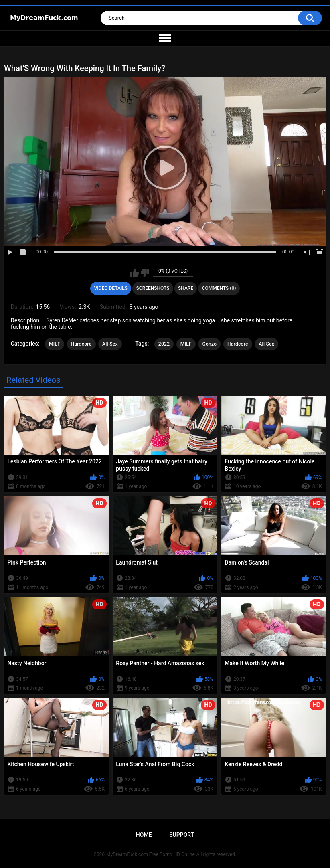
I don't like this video (145, 273)
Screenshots (153, 288)
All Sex (110, 344)
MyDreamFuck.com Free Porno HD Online (151, 854)
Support (182, 835)
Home (144, 835)
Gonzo (209, 344)
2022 (164, 344)
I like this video (135, 273)
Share (186, 288)
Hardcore (81, 344)
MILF (55, 344)
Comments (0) (219, 288)
